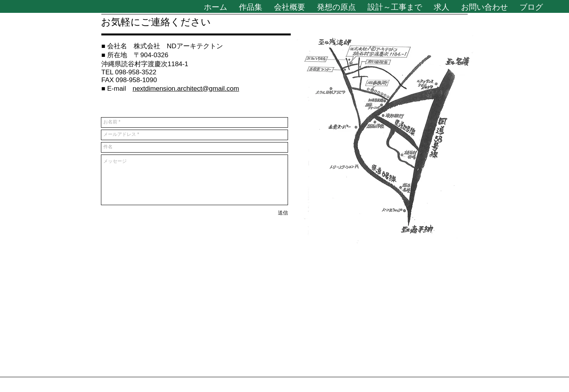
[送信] (283, 213)
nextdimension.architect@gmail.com (186, 89)
